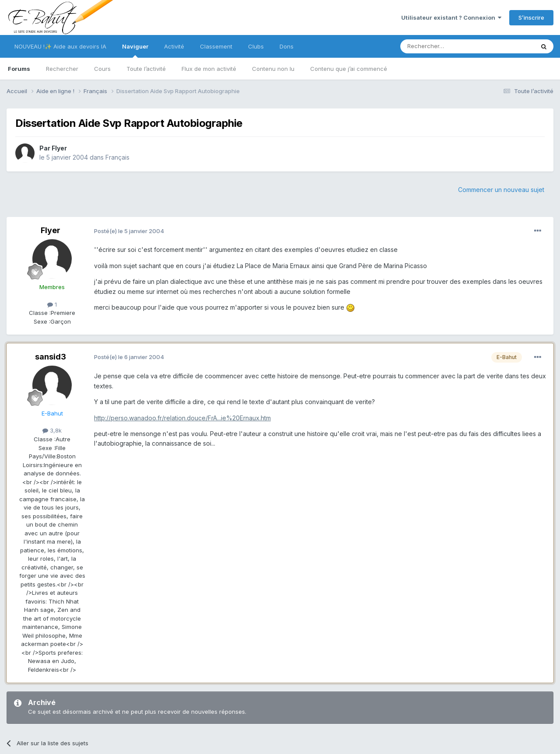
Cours (102, 69)
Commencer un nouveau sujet (501, 190)
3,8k (52, 430)
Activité (174, 46)
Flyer (59, 148)
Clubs (256, 46)
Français (117, 157)
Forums (19, 69)
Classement (216, 46)
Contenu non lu (273, 69)
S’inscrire (531, 17)
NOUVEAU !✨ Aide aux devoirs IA (60, 46)
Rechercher (62, 69)
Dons (287, 46)
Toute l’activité (146, 69)
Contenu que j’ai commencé (349, 69)
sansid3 (51, 357)
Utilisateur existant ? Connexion (451, 17)
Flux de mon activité (209, 69)
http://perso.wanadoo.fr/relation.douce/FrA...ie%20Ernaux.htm (182, 418)
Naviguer (135, 50)
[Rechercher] (448, 46)
